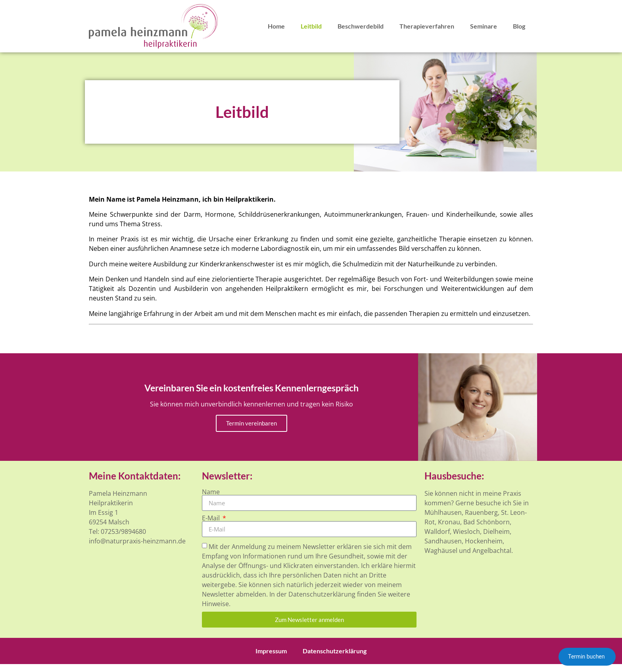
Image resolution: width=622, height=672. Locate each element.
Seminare (484, 26)
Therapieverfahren (427, 26)
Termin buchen (587, 657)
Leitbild (311, 26)
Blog (519, 26)
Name (211, 492)
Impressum (271, 651)
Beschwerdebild (361, 26)
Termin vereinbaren (251, 423)
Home (276, 26)
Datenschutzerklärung (335, 651)
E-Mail (212, 518)
